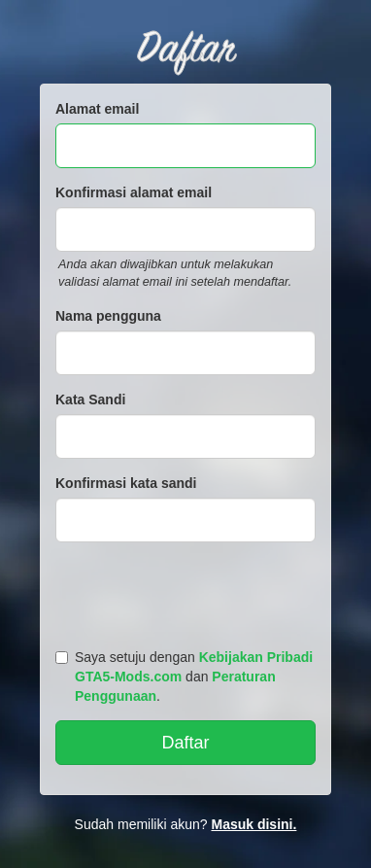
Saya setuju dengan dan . (184, 677)
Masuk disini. (253, 824)
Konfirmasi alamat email (134, 192)
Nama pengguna (108, 316)
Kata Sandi (90, 399)
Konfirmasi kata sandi (126, 483)
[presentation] (188, 591)
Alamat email (97, 109)
